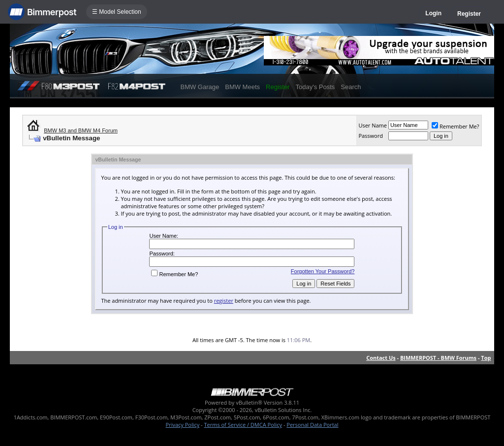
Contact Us (381, 358)
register (224, 301)
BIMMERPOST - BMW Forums (438, 358)
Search (351, 87)
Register (469, 14)
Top (486, 358)
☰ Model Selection (117, 12)
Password (371, 136)
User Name (373, 125)
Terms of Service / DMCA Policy (243, 425)
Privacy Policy (183, 425)
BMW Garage (200, 87)
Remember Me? (456, 126)
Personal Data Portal (312, 425)
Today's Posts (315, 87)
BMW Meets (242, 87)
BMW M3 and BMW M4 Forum (81, 130)
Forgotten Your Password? (323, 271)
